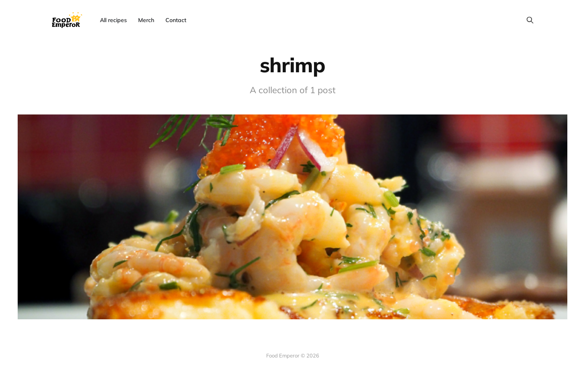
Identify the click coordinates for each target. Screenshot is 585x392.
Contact (176, 20)
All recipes (113, 20)
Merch (146, 20)
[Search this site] (530, 20)
